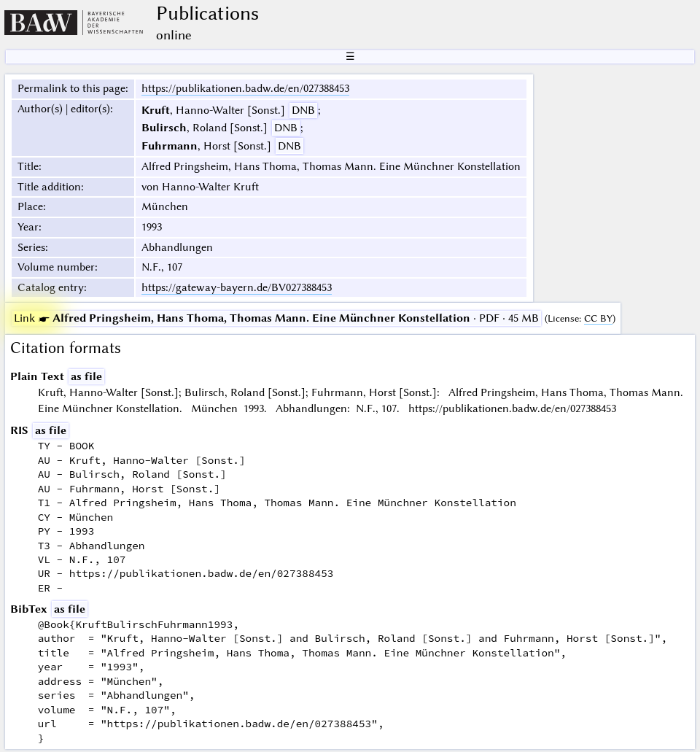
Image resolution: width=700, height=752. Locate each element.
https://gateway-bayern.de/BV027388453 (237, 287)
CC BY (598, 318)
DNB (303, 110)
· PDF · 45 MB (276, 318)
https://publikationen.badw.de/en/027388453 (245, 88)
